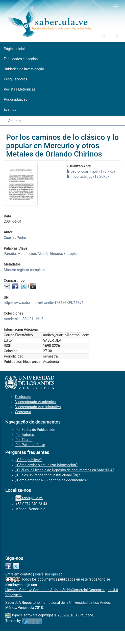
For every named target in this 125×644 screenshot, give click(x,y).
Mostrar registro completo (24, 270)
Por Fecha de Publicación (35, 430)
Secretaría (23, 412)
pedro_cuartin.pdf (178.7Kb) (91, 171)
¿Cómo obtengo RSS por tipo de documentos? (52, 480)
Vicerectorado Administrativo (38, 407)
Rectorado (23, 397)
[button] (103, 35)
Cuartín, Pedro (15, 238)
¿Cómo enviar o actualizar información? (46, 465)
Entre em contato (19, 574)
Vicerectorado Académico (35, 402)
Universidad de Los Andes (90, 603)
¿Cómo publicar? (29, 460)
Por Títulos (24, 440)
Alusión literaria (50, 254)
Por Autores (25, 435)
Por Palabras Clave (30, 445)
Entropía (70, 254)
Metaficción (27, 254)
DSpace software (24, 615)
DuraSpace (85, 615)
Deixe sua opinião (49, 574)
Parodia (10, 254)
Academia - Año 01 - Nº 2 (23, 319)
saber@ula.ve (32, 498)
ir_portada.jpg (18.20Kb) (88, 176)
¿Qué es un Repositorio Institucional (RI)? (48, 475)
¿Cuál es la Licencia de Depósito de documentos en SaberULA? (65, 470)
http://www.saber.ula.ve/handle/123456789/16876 (44, 303)
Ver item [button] (16, 121)
